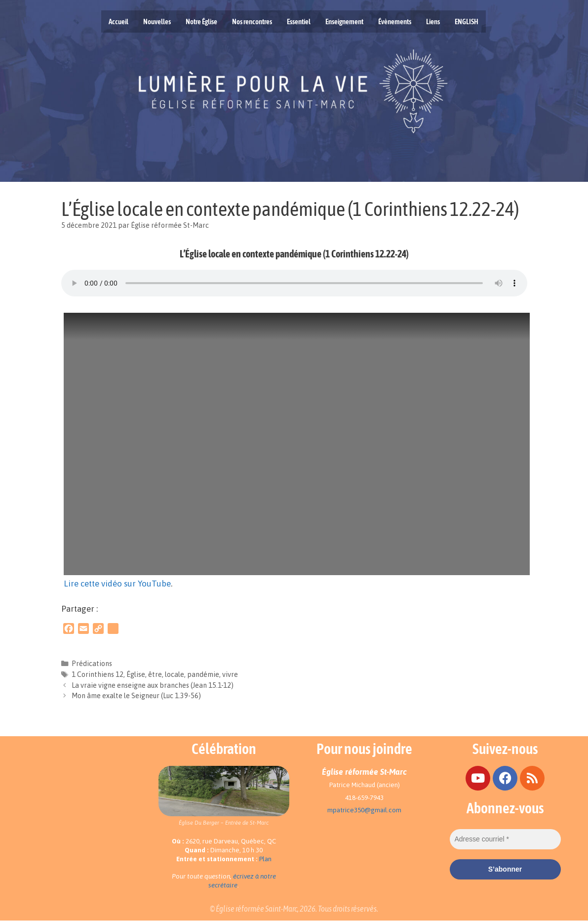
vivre (230, 674)
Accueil (118, 21)
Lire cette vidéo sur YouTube (117, 584)
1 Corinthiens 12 (98, 674)
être (155, 674)
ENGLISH (467, 21)
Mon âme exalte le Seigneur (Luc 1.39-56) (136, 696)
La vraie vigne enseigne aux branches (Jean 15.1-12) (153, 685)
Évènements (395, 21)
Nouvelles (157, 21)
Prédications (92, 664)
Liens (433, 21)
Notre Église (201, 21)
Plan (265, 859)
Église (136, 674)
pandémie (203, 674)
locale (175, 674)
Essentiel (299, 21)
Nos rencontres (252, 21)
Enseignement (344, 21)
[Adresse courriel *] (505, 839)
